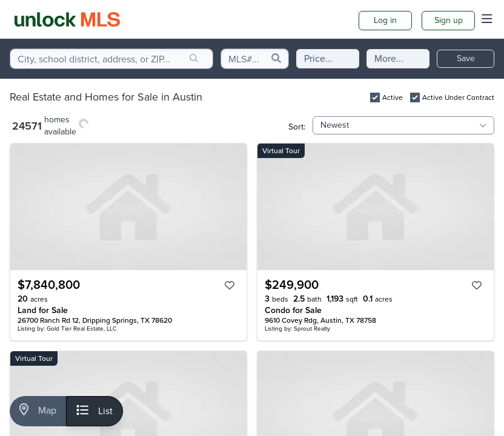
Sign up (449, 20)
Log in (385, 20)
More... (389, 58)
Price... (318, 58)
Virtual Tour (281, 151)
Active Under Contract (458, 97)
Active (393, 97)
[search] (194, 59)
